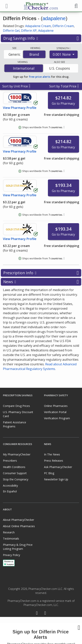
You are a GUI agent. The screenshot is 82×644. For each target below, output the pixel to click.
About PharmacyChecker (19, 520)
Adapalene (46, 31)
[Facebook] (37, 613)
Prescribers (10, 461)
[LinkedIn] (45, 613)
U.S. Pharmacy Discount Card (18, 414)
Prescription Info (41, 273)
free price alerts (40, 77)
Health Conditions (14, 467)
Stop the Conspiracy (16, 479)
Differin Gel (11, 31)
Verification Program (57, 418)
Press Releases (54, 461)
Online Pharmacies (56, 406)
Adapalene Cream (38, 26)
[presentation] (41, 630)
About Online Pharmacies (19, 526)
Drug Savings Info (41, 38)
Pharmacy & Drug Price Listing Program (18, 547)
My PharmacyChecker (17, 454)
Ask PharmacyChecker (58, 467)
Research (9, 532)
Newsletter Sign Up (56, 479)
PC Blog (49, 473)
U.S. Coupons (60, 68)
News (41, 282)
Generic (15, 54)
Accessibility (10, 486)
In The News (52, 454)
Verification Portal (55, 412)
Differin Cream (63, 26)
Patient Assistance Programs (15, 424)
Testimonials (11, 539)
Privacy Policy (11, 555)
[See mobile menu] (6, 6)
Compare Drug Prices (16, 406)
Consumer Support (15, 473)
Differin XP (29, 31)
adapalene (54, 18)
